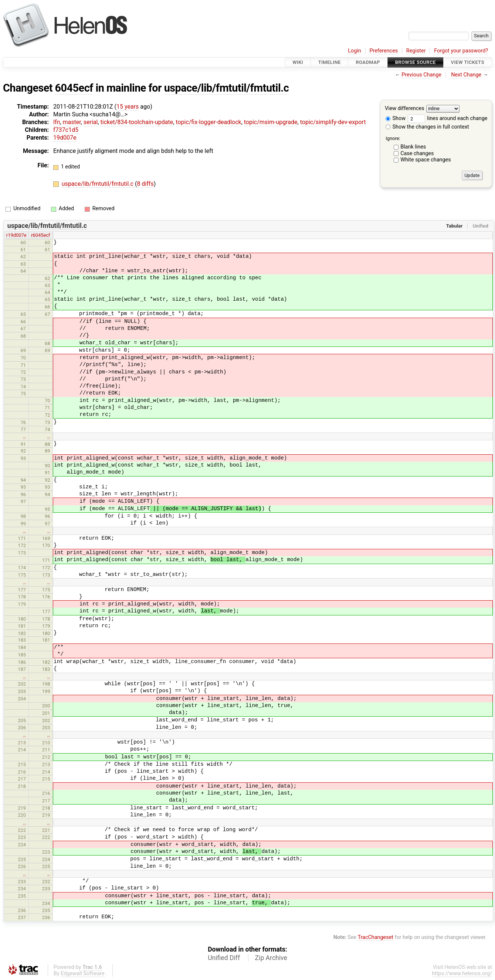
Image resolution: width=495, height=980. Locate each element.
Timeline (330, 62)
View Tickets (468, 62)
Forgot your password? (461, 51)
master (72, 122)
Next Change (466, 75)
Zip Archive (271, 958)
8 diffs (145, 184)
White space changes (426, 160)
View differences (405, 109)
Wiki (298, 62)
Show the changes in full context (427, 127)
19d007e (65, 138)
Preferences (384, 51)
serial (91, 122)
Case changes (417, 153)
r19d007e (16, 235)
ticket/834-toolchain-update (137, 122)
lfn (57, 122)
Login (355, 51)
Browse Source (416, 62)
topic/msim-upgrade (271, 122)
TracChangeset (375, 937)
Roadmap (368, 62)
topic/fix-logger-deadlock (208, 122)
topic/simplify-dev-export (333, 122)
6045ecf (74, 88)
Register (416, 51)
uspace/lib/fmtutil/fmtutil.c (227, 88)
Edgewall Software (83, 974)
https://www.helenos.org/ (462, 974)
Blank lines (413, 147)
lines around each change (448, 118)
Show (396, 118)
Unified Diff (224, 958)
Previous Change (421, 75)
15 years (128, 107)
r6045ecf (41, 235)
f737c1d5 (66, 130)
